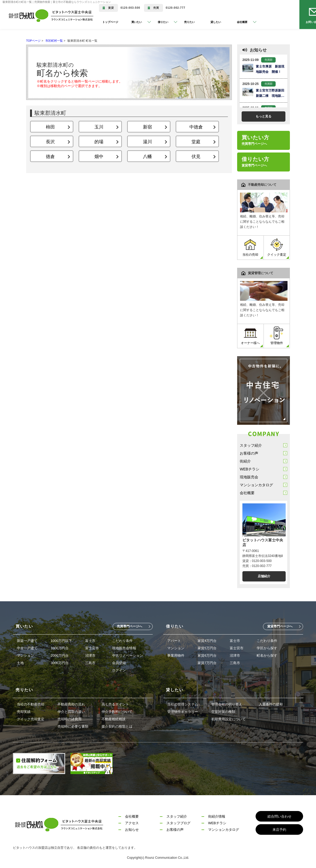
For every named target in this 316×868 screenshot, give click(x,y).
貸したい (216, 22)
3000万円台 (60, 663)
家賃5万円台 (207, 648)
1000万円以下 (61, 641)
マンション (25, 655)
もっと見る (264, 116)
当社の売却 (250, 247)
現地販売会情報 (124, 648)
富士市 (90, 641)
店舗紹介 (264, 576)
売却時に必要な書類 (73, 726)
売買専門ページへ (130, 626)
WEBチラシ (250, 469)
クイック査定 (277, 247)
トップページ (110, 22)
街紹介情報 (217, 816)
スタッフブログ (178, 823)
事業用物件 (176, 655)
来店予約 (279, 830)
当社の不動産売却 (31, 704)
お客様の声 (249, 453)
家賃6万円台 (207, 655)
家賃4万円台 (207, 641)
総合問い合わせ (279, 816)
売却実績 (24, 712)
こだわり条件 (122, 641)
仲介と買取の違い (71, 712)
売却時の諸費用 (70, 719)
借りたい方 (255, 162)
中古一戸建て (27, 648)
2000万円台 (60, 655)
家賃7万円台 (207, 663)
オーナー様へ (250, 336)
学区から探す (267, 648)
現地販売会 (249, 477)
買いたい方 (255, 140)
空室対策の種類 (223, 712)
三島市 (90, 663)
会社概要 (247, 493)
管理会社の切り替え (227, 704)
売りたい (189, 22)
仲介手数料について (117, 712)
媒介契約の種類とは (117, 726)
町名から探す (267, 655)
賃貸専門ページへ (280, 626)
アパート (174, 641)
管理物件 (277, 336)
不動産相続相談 (114, 719)
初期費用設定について (228, 719)
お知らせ (132, 830)
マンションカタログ (256, 485)
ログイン (119, 670)
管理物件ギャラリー (183, 712)
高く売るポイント (115, 704)
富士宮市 (92, 648)
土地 (20, 663)
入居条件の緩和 (271, 704)
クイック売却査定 (31, 719)
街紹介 (245, 461)
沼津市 (90, 655)
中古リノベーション (128, 655)
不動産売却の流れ (71, 704)
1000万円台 (60, 648)
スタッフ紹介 (251, 445)
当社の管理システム (183, 704)
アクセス (132, 823)
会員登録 (119, 663)
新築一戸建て (27, 641)
